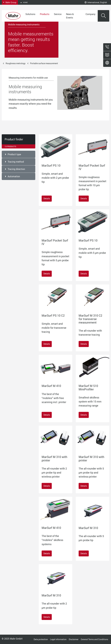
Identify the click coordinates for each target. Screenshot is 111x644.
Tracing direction (16, 169)
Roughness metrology (16, 63)
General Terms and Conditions (94, 639)
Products (45, 14)
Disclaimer (74, 639)
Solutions (30, 14)
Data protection (41, 639)
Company (90, 14)
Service (58, 14)
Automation (14, 176)
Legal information (58, 639)
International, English (96, 2)
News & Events (70, 16)
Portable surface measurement (44, 63)
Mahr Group (11, 2)
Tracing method (16, 162)
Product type (14, 154)
